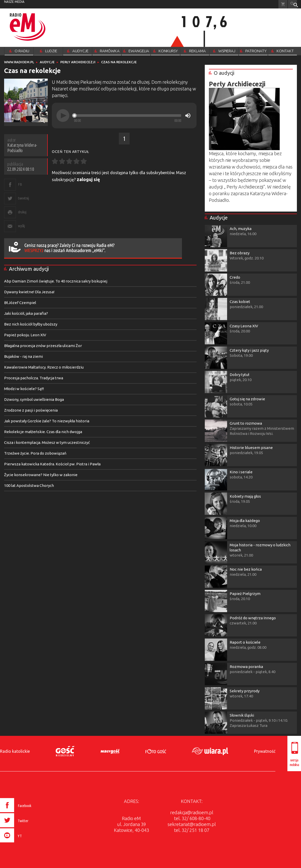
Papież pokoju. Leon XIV (25, 335)
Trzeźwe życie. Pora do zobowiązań (35, 453)
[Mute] (188, 116)
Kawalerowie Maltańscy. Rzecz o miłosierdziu (44, 367)
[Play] (63, 116)
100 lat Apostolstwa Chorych (29, 485)
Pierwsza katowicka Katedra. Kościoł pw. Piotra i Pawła (52, 464)
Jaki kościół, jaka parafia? (26, 313)
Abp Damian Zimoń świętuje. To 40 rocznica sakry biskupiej (56, 281)
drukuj (22, 212)
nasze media (14, 2)
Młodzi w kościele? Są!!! (24, 389)
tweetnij (23, 198)
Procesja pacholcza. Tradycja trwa (34, 378)
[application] (124, 116)
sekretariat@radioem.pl (192, 824)
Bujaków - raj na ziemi (23, 356)
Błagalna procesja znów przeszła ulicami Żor (43, 346)
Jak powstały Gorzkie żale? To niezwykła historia (47, 421)
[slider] (128, 116)
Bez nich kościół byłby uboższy (31, 324)
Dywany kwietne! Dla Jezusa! (29, 292)
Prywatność (265, 751)
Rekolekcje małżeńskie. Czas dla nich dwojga (43, 432)
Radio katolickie (15, 751)
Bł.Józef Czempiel (20, 303)
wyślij (21, 226)
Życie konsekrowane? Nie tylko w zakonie (41, 475)
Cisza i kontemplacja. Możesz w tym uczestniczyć (47, 442)
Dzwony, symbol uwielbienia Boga (34, 399)
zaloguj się (88, 179)
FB (20, 184)
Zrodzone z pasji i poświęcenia (31, 410)
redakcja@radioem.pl (192, 812)
